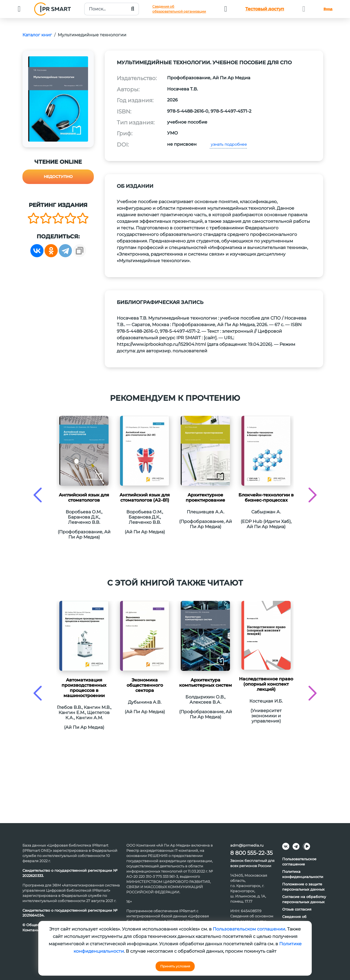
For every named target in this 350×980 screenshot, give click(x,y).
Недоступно (58, 177)
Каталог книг (37, 35)
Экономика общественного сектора (145, 685)
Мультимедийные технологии (92, 35)
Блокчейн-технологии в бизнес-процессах (266, 498)
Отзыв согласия (297, 909)
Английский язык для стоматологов (84, 498)
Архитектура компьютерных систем (205, 683)
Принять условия (175, 966)
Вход (328, 9)
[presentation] (38, 495)
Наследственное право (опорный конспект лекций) (266, 684)
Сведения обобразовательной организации (179, 9)
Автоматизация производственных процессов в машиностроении (84, 688)
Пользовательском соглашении (249, 929)
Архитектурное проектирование (205, 498)
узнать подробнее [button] (228, 144)
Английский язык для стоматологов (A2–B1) (145, 498)
